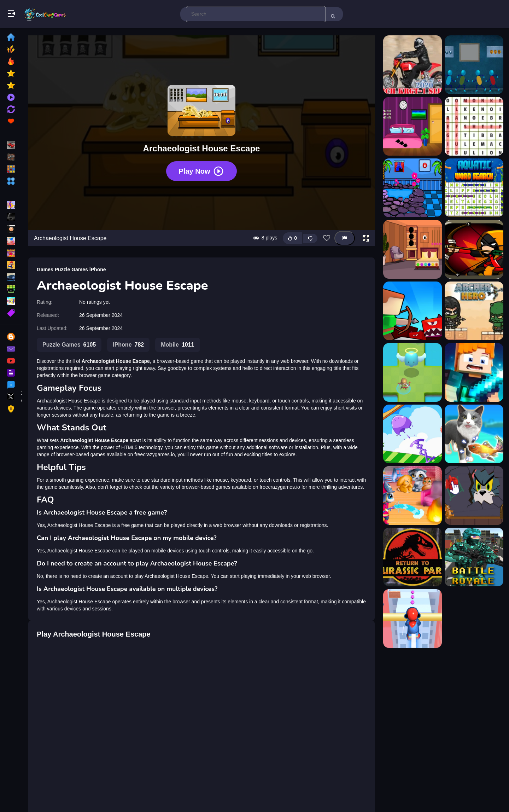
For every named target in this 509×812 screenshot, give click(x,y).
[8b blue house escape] (474, 65)
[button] (366, 238)
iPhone (98, 269)
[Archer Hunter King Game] (474, 372)
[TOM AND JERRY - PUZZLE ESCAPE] (474, 495)
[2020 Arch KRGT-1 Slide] (413, 65)
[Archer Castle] (413, 311)
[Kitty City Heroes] (413, 495)
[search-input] (256, 14)
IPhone (128, 345)
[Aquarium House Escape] (413, 188)
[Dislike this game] (310, 238)
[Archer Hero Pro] (413, 372)
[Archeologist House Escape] (413, 249)
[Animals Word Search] (474, 126)
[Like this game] (292, 238)
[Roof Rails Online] (413, 619)
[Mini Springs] (413, 434)
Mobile (177, 345)
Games (45, 269)
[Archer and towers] (474, 249)
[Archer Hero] (474, 311)
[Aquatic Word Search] (474, 188)
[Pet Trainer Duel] (474, 434)
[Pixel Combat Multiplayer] (474, 557)
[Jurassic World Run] (413, 557)
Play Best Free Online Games (45, 14)
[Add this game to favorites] (327, 238)
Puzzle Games (71, 269)
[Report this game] (345, 238)
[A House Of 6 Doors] (413, 126)
